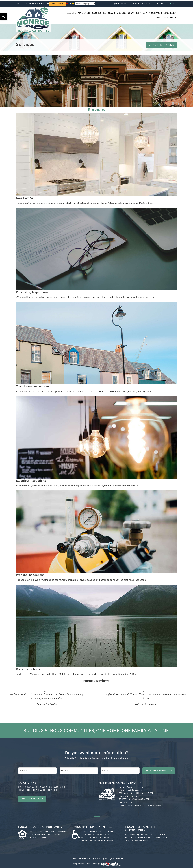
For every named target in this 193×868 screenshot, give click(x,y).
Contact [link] (171, 3)
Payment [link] (147, 3)
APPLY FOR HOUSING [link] (161, 44)
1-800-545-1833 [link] (96, 837)
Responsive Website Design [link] (86, 863)
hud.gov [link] (31, 837)
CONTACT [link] (22, 786)
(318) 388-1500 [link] (121, 3)
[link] (3, 17)
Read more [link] (58, 3)
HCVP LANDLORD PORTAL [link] (31, 789)
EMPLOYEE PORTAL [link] (53, 789)
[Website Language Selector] (85, 3)
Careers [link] (159, 3)
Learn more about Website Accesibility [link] (97, 840)
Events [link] (135, 3)
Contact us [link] (50, 834)
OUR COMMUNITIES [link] (58, 786)
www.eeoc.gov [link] (141, 840)
